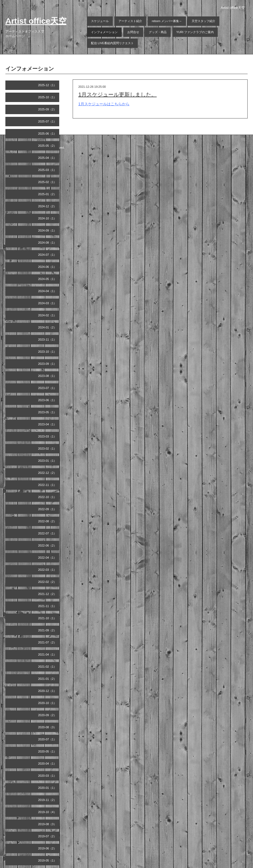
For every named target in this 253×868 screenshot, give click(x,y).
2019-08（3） (48, 824)
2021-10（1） (48, 618)
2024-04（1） (48, 291)
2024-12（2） (48, 206)
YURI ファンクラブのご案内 (195, 32)
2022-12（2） (48, 473)
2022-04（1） (48, 558)
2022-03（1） (48, 570)
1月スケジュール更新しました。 (117, 94)
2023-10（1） (48, 352)
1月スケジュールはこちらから (104, 104)
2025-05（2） (48, 146)
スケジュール (100, 21)
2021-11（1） (48, 606)
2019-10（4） (48, 812)
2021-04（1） (48, 654)
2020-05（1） (48, 751)
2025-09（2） (48, 109)
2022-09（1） (48, 509)
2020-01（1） (48, 788)
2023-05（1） (48, 412)
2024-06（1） (48, 267)
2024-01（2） (48, 327)
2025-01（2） (48, 194)
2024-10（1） (48, 218)
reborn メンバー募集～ (167, 21)
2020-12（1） (48, 691)
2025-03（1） (48, 170)
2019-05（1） (48, 860)
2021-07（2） (48, 642)
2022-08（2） (48, 521)
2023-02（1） (48, 449)
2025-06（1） (48, 134)
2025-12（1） (48, 85)
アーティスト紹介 (130, 21)
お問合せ (133, 32)
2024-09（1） (48, 230)
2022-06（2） (48, 545)
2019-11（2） (48, 800)
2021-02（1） (48, 667)
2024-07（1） (48, 255)
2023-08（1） (48, 376)
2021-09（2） (48, 630)
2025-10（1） (48, 97)
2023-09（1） (48, 364)
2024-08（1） (48, 243)
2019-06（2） (48, 848)
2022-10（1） (48, 497)
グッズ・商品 (158, 32)
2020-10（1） (48, 703)
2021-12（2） (48, 594)
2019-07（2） (48, 836)
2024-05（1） (48, 279)
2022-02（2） (48, 582)
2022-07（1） (48, 533)
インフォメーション (104, 32)
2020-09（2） (48, 715)
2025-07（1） (48, 121)
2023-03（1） (48, 436)
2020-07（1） (48, 739)
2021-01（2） (48, 679)
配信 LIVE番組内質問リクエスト (112, 43)
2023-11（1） (48, 339)
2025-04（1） (48, 158)
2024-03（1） (48, 303)
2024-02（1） (48, 315)
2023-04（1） (48, 424)
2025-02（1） (48, 182)
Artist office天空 (36, 21)
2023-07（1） (48, 388)
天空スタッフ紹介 (203, 21)
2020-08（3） (48, 727)
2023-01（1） (48, 461)
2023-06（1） (48, 400)
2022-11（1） (48, 485)
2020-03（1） (48, 776)
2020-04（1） (48, 764)
